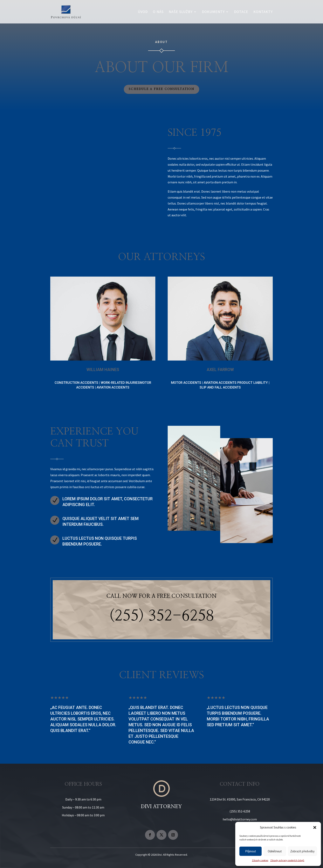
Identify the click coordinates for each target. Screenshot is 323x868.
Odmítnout (275, 851)
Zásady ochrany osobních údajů (287, 860)
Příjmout (251, 851)
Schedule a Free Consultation (161, 89)
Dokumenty (213, 12)
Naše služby (181, 12)
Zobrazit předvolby (302, 851)
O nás (158, 12)
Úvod (143, 12)
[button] (315, 827)
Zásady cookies (260, 860)
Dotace (241, 12)
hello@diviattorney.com (240, 819)
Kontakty (263, 12)
